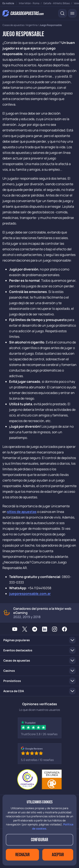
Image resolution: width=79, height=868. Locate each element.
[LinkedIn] (45, 629)
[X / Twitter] (25, 629)
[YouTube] (15, 629)
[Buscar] (62, 13)
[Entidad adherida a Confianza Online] (40, 779)
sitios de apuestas (22, 512)
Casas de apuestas (13, 25)
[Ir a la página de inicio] (23, 13)
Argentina (32, 25)
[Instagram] (55, 629)
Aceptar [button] (58, 855)
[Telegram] (35, 629)
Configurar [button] (39, 840)
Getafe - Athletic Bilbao (57, 3)
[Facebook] (64, 629)
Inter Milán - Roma (29, 3)
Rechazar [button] (22, 855)
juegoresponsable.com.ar (30, 594)
